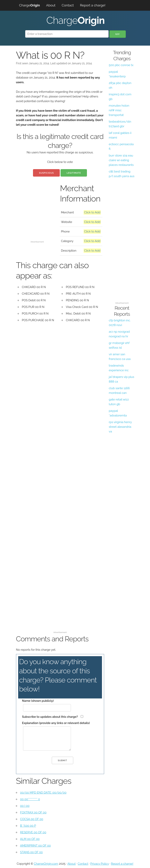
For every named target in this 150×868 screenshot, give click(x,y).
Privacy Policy (100, 864)
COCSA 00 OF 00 (32, 819)
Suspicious (46, 173)
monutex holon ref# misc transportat (119, 110)
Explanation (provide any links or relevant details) (56, 723)
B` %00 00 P (28, 826)
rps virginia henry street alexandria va (120, 427)
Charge (29, 5)
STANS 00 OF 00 (31, 852)
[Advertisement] (37, 220)
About (51, 5)
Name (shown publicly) (38, 701)
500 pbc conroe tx (121, 65)
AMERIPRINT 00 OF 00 (35, 846)
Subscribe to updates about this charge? (50, 717)
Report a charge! (93, 5)
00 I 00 (25, 806)
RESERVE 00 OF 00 (33, 832)
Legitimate (74, 173)
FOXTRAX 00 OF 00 (33, 812)
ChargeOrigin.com (46, 864)
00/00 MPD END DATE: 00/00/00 (43, 793)
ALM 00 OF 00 (30, 839)
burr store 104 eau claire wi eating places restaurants (121, 160)
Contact (68, 5)
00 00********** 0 (30, 799)
